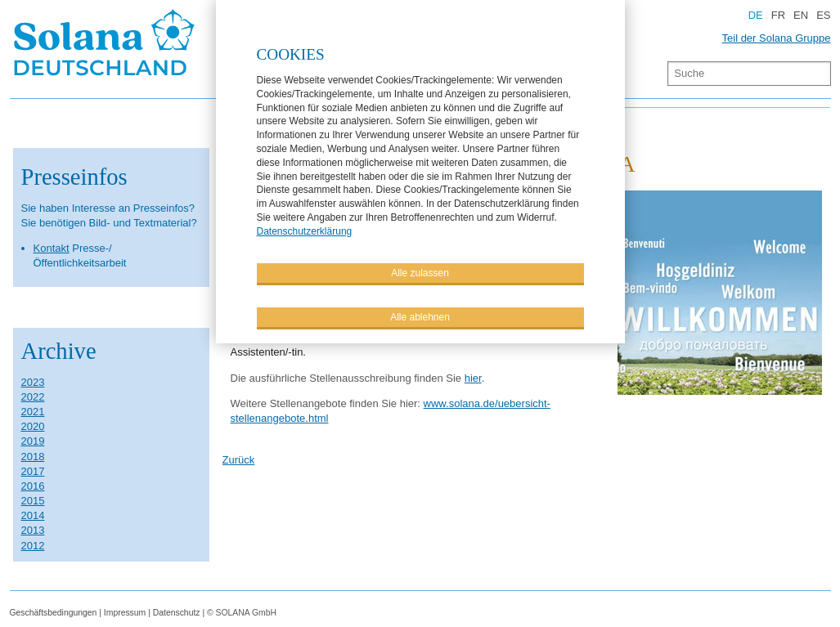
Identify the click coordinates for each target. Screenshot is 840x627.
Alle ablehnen (420, 316)
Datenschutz (177, 613)
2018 (33, 457)
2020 (33, 426)
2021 (33, 412)
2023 (33, 382)
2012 (33, 546)
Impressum (125, 613)
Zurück (239, 460)
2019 (33, 441)
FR (778, 15)
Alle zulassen (420, 272)
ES (823, 15)
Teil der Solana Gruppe (777, 38)
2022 (33, 397)
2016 (33, 486)
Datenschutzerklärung (305, 231)
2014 (33, 515)
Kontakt (52, 248)
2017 (33, 471)
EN (801, 15)
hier (473, 378)
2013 (33, 530)
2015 (33, 501)
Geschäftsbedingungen (54, 613)
